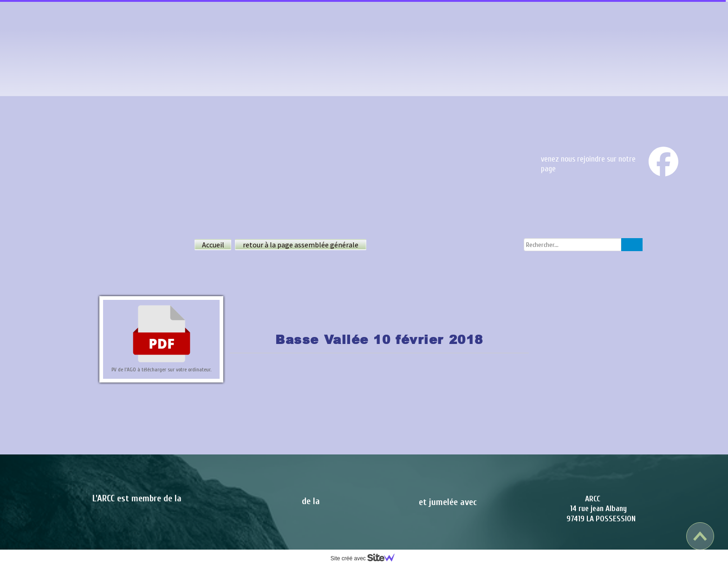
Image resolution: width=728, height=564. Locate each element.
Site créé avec (366, 558)
